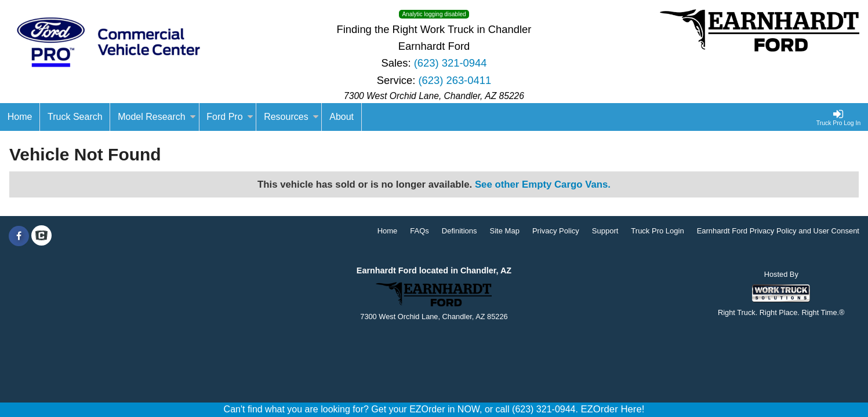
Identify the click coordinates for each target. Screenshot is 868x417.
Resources (291, 117)
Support (605, 231)
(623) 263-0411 (455, 80)
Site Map (505, 231)
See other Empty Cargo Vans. (543, 184)
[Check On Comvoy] (41, 236)
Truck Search (75, 117)
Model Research (157, 117)
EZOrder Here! (612, 409)
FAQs (420, 231)
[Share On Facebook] (19, 236)
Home (388, 231)
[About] (342, 117)
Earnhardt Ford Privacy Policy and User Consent (778, 231)
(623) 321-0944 (451, 63)
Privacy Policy (556, 231)
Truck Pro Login (657, 231)
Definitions (460, 231)
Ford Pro (230, 117)
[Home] (20, 117)
